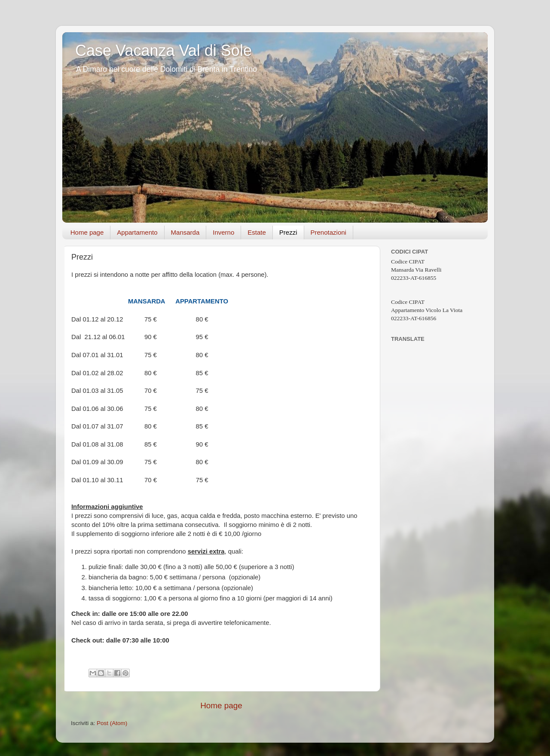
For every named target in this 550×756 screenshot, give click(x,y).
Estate (257, 232)
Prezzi (288, 232)
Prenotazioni (328, 232)
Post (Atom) (112, 723)
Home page (87, 232)
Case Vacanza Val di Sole (163, 51)
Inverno (223, 232)
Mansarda (185, 232)
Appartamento (137, 232)
